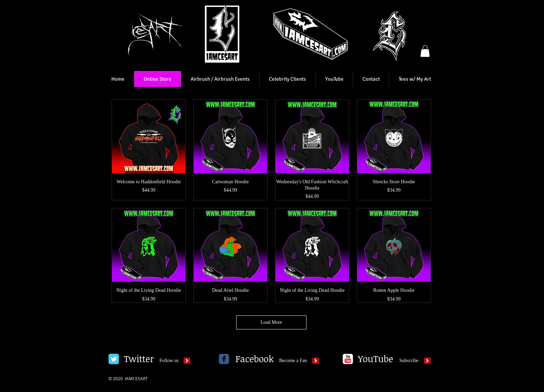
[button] (425, 51)
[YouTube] (375, 359)
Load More (271, 322)
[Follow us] (169, 361)
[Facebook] (255, 359)
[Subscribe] (409, 361)
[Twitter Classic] (114, 359)
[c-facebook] (224, 359)
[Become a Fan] (293, 361)
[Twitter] (139, 359)
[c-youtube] (348, 359)
